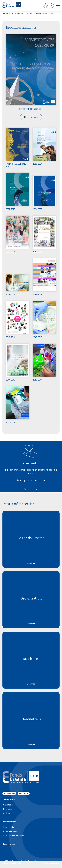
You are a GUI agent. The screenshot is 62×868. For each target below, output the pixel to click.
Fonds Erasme (39, 13)
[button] (58, 6)
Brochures (49, 13)
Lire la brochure (31, 117)
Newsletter (24, 793)
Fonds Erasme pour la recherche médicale (17, 13)
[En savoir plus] (31, 487)
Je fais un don (9, 793)
